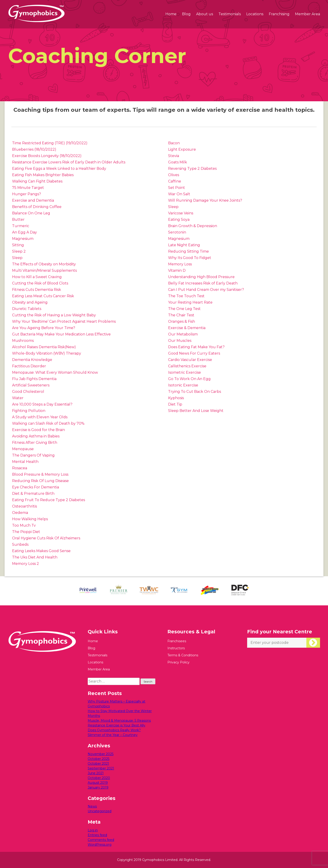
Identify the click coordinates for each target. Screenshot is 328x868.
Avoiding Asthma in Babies (36, 436)
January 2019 (98, 787)
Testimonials (230, 14)
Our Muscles (180, 341)
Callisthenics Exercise (187, 366)
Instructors (176, 648)
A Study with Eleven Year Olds (40, 417)
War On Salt (179, 194)
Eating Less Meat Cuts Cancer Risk (43, 296)
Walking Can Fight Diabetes (37, 181)
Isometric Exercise (184, 372)
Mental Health (25, 462)
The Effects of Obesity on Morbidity (44, 264)
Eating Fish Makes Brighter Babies (43, 175)
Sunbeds (20, 544)
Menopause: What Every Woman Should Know (55, 372)
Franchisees (177, 641)
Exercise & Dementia (187, 328)
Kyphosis (176, 398)
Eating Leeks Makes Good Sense (41, 551)
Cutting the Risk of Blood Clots (40, 283)
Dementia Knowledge (32, 360)
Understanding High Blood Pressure (201, 277)
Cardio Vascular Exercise (190, 360)
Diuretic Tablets (27, 309)
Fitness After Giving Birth (35, 443)
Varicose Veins (181, 213)
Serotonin (177, 232)
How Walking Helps (30, 519)
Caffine (175, 181)
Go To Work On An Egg (189, 379)
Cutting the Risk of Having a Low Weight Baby (54, 315)
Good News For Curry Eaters (194, 353)
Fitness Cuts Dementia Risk (37, 290)
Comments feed (101, 840)
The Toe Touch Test (186, 296)
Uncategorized (100, 811)
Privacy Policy (178, 662)
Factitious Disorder (29, 366)
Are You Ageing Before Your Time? (44, 328)
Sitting (18, 245)
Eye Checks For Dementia (36, 487)
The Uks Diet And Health (35, 557)
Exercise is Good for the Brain (38, 430)
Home (171, 14)
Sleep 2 (19, 251)
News (92, 806)
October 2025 (99, 759)
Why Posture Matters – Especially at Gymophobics (117, 704)
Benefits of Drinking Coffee (37, 207)
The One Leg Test (184, 309)
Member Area (307, 14)
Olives (174, 175)
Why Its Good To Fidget (190, 258)
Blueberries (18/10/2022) (34, 149)
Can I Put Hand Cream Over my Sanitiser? (206, 290)
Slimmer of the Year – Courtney (113, 735)
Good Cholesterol (28, 392)
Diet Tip (175, 404)
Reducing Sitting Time (188, 251)
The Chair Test (181, 315)
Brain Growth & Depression (193, 226)
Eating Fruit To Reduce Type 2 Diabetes (49, 500)
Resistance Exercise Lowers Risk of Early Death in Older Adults (69, 162)
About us (205, 14)
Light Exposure (182, 149)
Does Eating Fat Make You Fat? (196, 347)
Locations (255, 14)
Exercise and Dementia (33, 200)
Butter (18, 220)
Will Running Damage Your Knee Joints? (205, 200)
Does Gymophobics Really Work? (114, 730)
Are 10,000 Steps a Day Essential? (42, 404)
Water (18, 398)
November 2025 (101, 754)
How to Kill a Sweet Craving (37, 277)
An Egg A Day (24, 232)
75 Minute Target (28, 188)
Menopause (23, 449)
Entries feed (97, 835)
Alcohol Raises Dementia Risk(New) (44, 347)
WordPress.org (100, 845)
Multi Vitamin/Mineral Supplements (44, 270)
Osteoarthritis (24, 506)
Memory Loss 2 (26, 564)
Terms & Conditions (183, 655)
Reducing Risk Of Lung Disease (40, 481)
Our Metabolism (183, 334)
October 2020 (99, 778)
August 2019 (98, 783)
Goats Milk (178, 162)
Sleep (17, 258)
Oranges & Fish (182, 321)
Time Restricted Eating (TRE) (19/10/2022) (50, 143)
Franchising (279, 14)
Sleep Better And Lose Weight (196, 411)
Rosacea (20, 468)
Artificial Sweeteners (31, 385)
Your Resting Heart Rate (190, 302)
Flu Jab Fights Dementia (34, 379)
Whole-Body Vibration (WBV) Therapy (47, 353)
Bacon (174, 143)
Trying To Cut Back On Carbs (195, 392)
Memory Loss (180, 264)
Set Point (177, 188)
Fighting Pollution (29, 411)
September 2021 (101, 768)
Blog (186, 14)
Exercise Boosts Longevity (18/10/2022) (47, 156)
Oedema (20, 513)
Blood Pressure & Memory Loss (40, 474)
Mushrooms (23, 341)
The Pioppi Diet (26, 532)
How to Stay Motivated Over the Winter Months (120, 713)
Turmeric (21, 226)
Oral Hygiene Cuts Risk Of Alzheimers (46, 538)
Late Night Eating (184, 245)
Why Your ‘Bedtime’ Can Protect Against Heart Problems (64, 321)
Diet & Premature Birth (33, 494)
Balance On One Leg (31, 213)
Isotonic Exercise (183, 385)
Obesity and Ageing (30, 302)
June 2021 (96, 773)
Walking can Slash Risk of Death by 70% (48, 423)
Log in (93, 830)
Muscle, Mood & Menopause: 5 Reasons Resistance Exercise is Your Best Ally (119, 723)
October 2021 (98, 764)
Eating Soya (179, 220)
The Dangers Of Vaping (33, 455)
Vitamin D (177, 270)
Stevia (174, 156)
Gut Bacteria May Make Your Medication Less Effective (61, 334)
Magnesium (23, 239)
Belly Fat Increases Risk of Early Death (203, 283)
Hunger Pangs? (27, 194)
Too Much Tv (24, 525)
